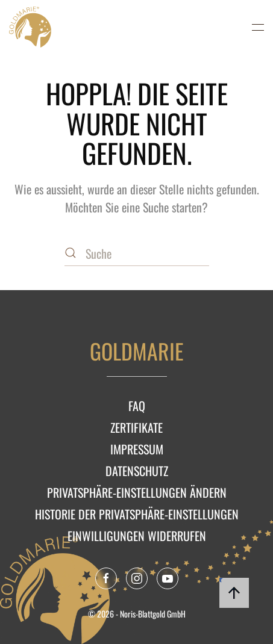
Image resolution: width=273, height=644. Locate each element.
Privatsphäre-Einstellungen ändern (137, 492)
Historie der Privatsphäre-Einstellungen (137, 514)
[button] (258, 27)
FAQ (137, 406)
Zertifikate (136, 427)
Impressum (137, 449)
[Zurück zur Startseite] (30, 27)
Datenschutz (137, 471)
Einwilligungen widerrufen (137, 536)
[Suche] (137, 254)
